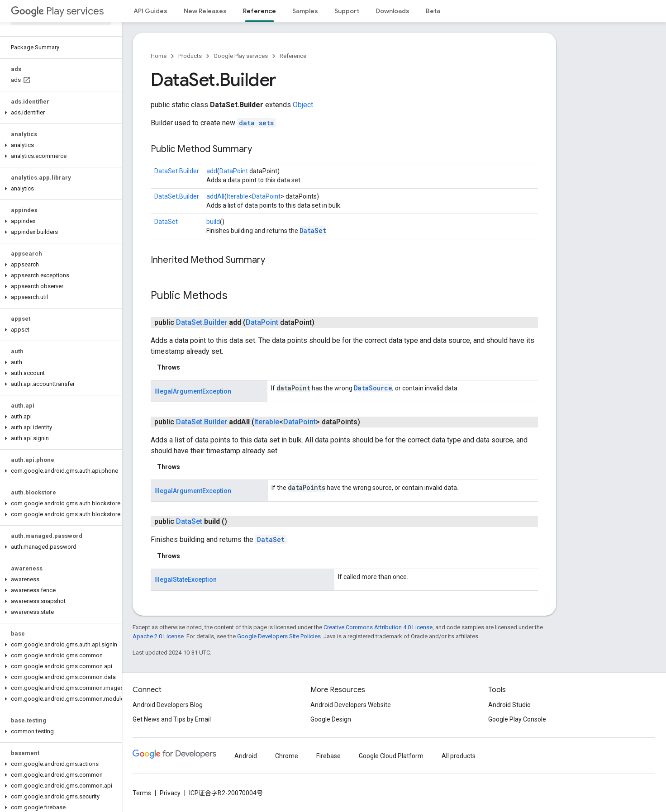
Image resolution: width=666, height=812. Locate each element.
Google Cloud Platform (391, 756)
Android (246, 756)
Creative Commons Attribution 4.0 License (378, 627)
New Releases (205, 11)
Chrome (287, 756)
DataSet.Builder (177, 171)
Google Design (331, 719)
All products (459, 756)
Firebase (328, 756)
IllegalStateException (186, 579)
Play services (57, 11)
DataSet (166, 222)
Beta (433, 11)
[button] (59, 113)
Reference (293, 56)
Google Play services (241, 56)
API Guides (150, 11)
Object (303, 105)
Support (347, 11)
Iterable (238, 196)
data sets (256, 123)
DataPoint (234, 171)
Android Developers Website (351, 705)
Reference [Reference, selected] (259, 11)
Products (190, 56)
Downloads (392, 11)
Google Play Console (517, 719)
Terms (142, 793)
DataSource (373, 388)
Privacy (170, 793)
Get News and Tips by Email (172, 719)
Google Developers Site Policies (279, 636)
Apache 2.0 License (158, 636)
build (213, 222)
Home (159, 56)
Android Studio (509, 705)
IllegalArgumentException (193, 391)
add (212, 171)
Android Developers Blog (168, 705)
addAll (215, 196)
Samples (305, 11)
